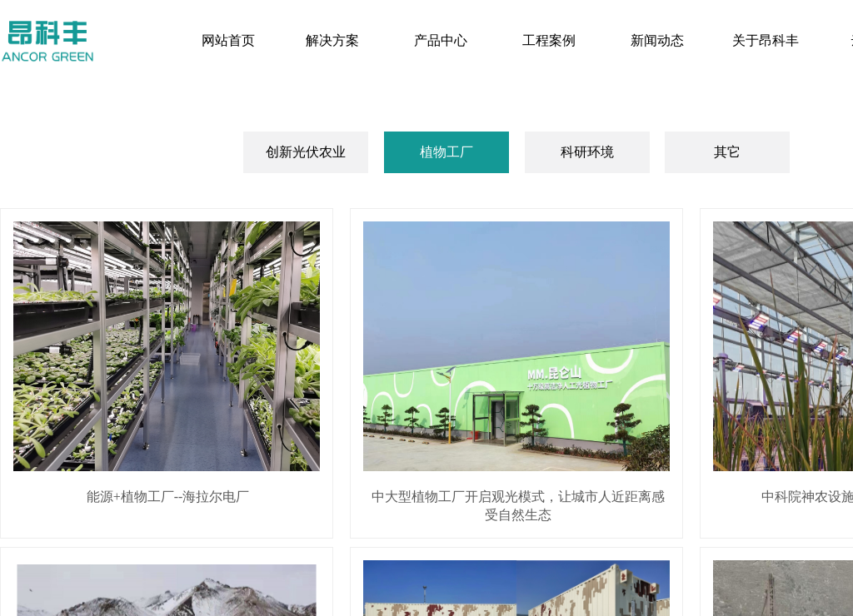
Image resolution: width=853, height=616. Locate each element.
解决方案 (332, 40)
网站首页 (228, 40)
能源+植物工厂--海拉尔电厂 (168, 497)
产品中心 (441, 40)
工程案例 (549, 40)
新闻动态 (657, 40)
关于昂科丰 (766, 40)
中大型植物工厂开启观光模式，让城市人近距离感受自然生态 (518, 506)
